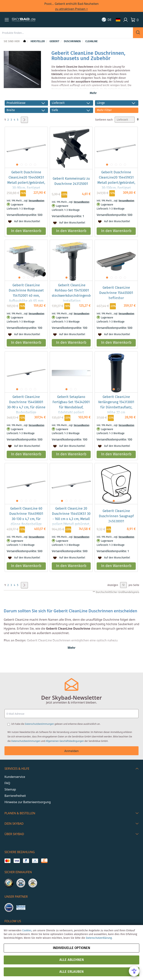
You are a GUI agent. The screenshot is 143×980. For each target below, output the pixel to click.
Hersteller (38, 41)
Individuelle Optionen (71, 948)
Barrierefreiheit (15, 796)
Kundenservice (15, 777)
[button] (7, 20)
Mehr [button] (93, 93)
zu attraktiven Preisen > (71, 9)
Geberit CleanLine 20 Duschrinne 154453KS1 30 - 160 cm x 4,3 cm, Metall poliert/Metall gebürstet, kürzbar (71, 526)
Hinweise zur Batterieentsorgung (28, 802)
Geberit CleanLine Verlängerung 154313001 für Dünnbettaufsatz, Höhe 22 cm (116, 412)
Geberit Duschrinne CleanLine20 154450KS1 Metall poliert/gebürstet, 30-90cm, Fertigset (26, 187)
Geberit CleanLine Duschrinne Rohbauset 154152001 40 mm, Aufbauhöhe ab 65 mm (26, 300)
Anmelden (72, 751)
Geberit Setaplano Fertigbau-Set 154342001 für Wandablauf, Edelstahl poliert (71, 412)
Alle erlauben (71, 972)
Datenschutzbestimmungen (39, 724)
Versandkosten (36, 208)
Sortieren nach (104, 127)
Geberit (55, 41)
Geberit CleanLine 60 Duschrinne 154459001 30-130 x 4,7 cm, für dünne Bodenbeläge (26, 524)
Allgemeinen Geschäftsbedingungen (65, 741)
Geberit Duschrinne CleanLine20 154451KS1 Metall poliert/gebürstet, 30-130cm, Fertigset (116, 187)
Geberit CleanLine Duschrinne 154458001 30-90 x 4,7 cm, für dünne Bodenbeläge (26, 412)
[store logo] (24, 20)
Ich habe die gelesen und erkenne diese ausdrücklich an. (56, 724)
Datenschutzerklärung (99, 938)
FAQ (7, 783)
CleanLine (91, 41)
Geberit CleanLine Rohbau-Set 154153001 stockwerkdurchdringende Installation (72, 300)
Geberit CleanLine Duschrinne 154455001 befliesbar (116, 300)
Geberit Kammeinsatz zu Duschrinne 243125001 (71, 189)
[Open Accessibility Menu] (134, 971)
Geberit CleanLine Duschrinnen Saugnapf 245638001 (116, 524)
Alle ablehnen (72, 960)
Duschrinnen (73, 41)
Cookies (27, 931)
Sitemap (10, 789)
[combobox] (66, 33)
